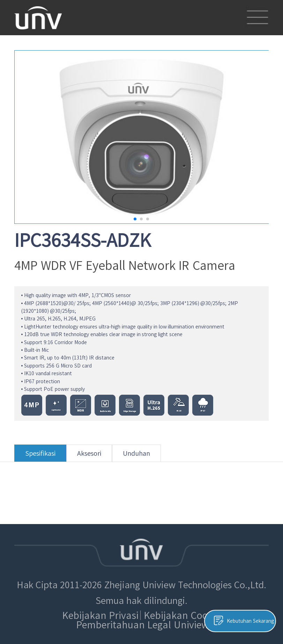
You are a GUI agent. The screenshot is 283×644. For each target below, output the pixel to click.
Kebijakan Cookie (182, 615)
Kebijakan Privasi (100, 615)
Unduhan (136, 456)
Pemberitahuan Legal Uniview (142, 625)
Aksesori (89, 456)
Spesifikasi (40, 456)
